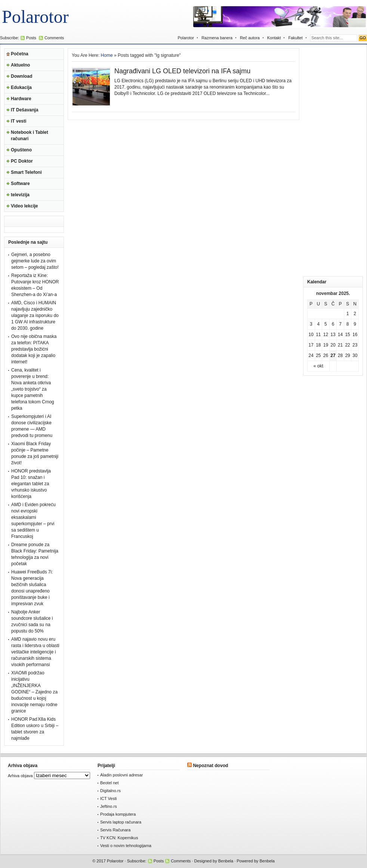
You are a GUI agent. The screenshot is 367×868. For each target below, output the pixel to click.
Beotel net (110, 783)
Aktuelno (20, 65)
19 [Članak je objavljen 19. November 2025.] (326, 345)
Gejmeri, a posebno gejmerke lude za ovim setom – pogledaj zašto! (35, 261)
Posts (31, 38)
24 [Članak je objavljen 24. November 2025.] (311, 355)
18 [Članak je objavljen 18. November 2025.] (318, 345)
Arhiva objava (20, 776)
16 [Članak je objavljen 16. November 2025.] (355, 335)
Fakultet (295, 38)
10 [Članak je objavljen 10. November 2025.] (311, 335)
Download (21, 76)
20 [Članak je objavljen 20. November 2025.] (333, 345)
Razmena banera (217, 38)
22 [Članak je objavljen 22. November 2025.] (347, 345)
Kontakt (274, 38)
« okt (318, 366)
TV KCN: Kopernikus (119, 838)
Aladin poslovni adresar (121, 775)
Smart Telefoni (26, 172)
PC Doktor (22, 161)
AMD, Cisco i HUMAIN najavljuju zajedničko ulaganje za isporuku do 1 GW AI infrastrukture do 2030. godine (35, 316)
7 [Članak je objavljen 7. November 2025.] (340, 324)
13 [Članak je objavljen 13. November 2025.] (333, 335)
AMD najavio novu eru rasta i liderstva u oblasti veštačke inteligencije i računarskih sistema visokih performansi (35, 652)
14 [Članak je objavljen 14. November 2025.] (340, 335)
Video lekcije (24, 206)
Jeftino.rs (109, 806)
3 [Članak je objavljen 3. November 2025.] (311, 324)
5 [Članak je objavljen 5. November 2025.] (326, 324)
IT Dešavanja (24, 110)
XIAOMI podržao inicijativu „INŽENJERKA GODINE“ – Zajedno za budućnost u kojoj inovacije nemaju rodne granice (34, 692)
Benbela (226, 861)
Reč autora (250, 38)
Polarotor (35, 17)
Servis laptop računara (121, 822)
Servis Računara (115, 830)
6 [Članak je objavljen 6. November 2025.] (333, 324)
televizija (20, 195)
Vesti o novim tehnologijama (126, 846)
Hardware (21, 99)
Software (20, 184)
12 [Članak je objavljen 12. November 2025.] (326, 335)
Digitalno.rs (110, 791)
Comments (54, 38)
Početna (20, 54)
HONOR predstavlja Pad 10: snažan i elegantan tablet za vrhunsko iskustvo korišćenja (31, 484)
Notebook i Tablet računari (30, 136)
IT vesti (18, 121)
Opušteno (21, 150)
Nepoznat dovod (210, 766)
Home (107, 55)
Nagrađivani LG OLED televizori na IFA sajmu (182, 71)
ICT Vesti (108, 798)
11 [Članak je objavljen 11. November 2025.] (318, 335)
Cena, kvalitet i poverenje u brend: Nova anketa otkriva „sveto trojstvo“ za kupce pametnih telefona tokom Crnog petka (33, 389)
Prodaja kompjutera (118, 814)
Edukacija (21, 87)
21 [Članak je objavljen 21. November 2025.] (340, 345)
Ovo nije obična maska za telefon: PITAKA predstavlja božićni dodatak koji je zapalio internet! (34, 349)
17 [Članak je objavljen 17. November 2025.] (311, 345)
